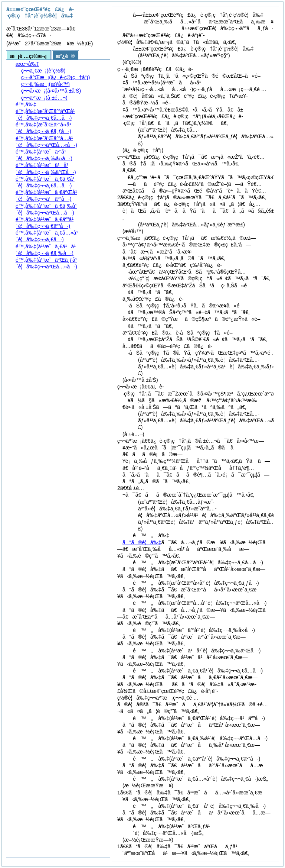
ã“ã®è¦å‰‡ (142, 542)
